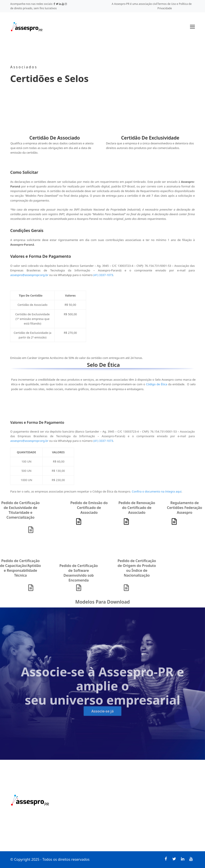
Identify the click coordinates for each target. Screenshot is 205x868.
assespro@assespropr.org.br (29, 284)
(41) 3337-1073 (103, 284)
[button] (192, 27)
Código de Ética (148, 384)
